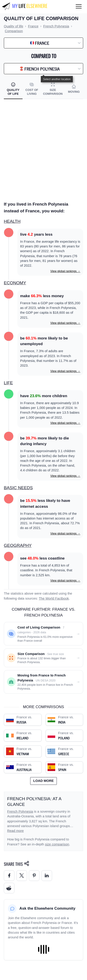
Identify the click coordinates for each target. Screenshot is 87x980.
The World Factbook (54, 598)
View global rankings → (65, 271)
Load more (44, 781)
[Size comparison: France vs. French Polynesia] (43, 658)
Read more (16, 831)
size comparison (57, 844)
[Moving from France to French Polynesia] (43, 682)
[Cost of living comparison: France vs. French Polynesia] (43, 634)
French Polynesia (20, 812)
